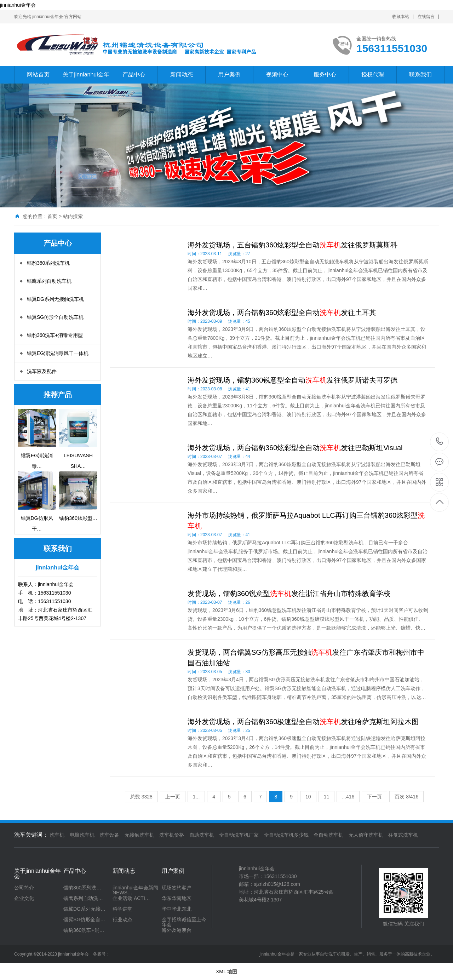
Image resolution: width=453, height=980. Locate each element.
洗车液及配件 (42, 371)
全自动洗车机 (328, 835)
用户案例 (229, 74)
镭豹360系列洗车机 (48, 263)
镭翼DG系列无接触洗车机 (55, 299)
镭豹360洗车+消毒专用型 (55, 335)
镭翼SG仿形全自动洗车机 (55, 317)
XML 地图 (226, 972)
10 (308, 797)
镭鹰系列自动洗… (83, 898)
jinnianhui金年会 (18, 5)
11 (327, 797)
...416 (348, 797)
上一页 (173, 797)
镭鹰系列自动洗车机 (49, 281)
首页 (52, 216)
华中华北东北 (177, 909)
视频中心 (277, 74)
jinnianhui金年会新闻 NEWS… (135, 890)
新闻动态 (182, 74)
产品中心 (134, 74)
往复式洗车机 (403, 835)
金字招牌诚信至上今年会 (184, 922)
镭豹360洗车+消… (84, 930)
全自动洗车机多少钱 (286, 835)
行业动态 (122, 919)
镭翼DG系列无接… (84, 909)
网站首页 (38, 74)
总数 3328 (141, 797)
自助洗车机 (202, 835)
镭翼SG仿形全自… (84, 919)
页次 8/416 (406, 797)
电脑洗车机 (82, 835)
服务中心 (325, 74)
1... (196, 797)
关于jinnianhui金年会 (86, 83)
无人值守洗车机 (366, 835)
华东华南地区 (177, 898)
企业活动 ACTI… (131, 898)
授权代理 (373, 74)
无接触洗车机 (139, 835)
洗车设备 (109, 835)
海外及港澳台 (177, 930)
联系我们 (420, 74)
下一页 (374, 797)
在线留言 (426, 17)
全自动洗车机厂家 (239, 835)
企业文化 (24, 898)
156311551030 (440, 442)
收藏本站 (401, 17)
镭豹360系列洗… (82, 888)
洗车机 (57, 835)
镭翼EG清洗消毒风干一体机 (58, 353)
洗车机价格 (172, 835)
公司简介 (24, 888)
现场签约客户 (177, 888)
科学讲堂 (122, 909)
